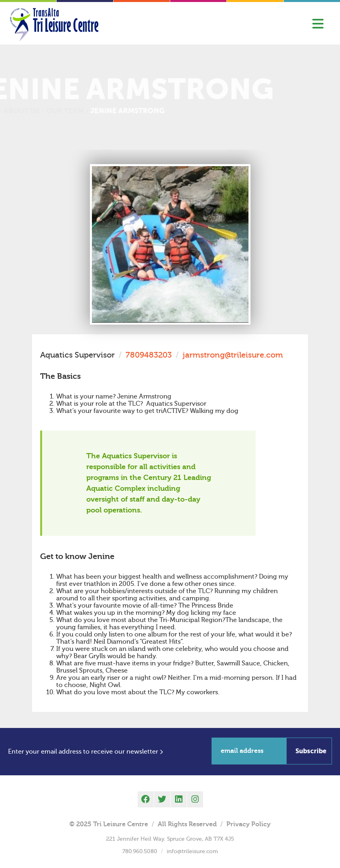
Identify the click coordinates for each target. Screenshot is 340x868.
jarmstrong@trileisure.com (233, 355)
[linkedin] (179, 799)
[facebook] (146, 799)
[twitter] (162, 799)
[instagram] (195, 799)
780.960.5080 (140, 852)
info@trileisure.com (192, 852)
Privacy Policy (248, 824)
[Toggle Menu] (318, 24)
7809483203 (149, 355)
